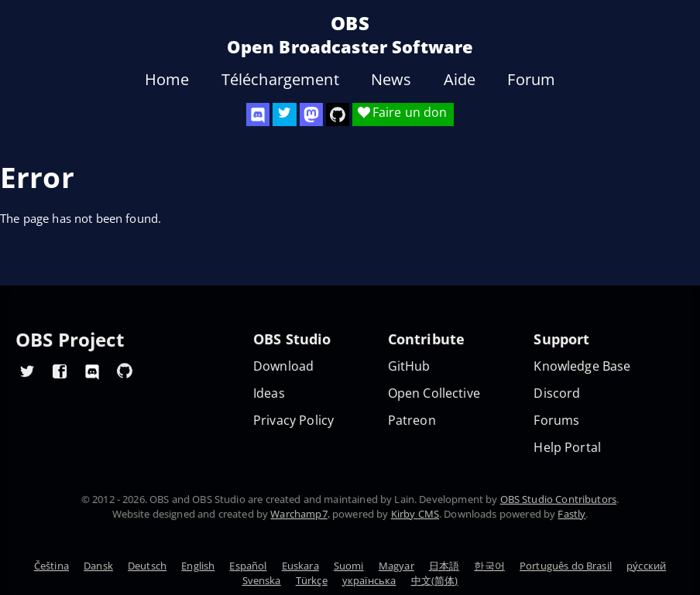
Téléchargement (280, 80)
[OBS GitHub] (125, 371)
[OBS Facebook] (60, 371)
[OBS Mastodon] (311, 115)
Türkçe (312, 580)
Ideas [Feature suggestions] (269, 393)
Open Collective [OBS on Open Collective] (434, 393)
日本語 (444, 566)
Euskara (300, 566)
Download (283, 366)
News (391, 80)
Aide (460, 80)
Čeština (51, 566)
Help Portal (567, 448)
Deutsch (147, 566)
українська (369, 580)
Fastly (571, 514)
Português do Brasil (566, 566)
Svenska (262, 580)
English (198, 566)
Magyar (396, 566)
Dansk (98, 566)
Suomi (349, 566)
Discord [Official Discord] (557, 393)
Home (167, 80)
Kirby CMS (415, 514)
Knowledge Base (582, 366)
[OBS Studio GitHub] (338, 115)
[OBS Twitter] (284, 115)
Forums (556, 421)
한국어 (489, 566)
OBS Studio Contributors (558, 499)
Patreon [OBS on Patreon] (412, 421)
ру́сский (646, 566)
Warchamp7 (299, 514)
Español (248, 566)
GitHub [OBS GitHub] (409, 366)
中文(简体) (435, 580)
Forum (531, 80)
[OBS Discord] (258, 115)
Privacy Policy (293, 421)
